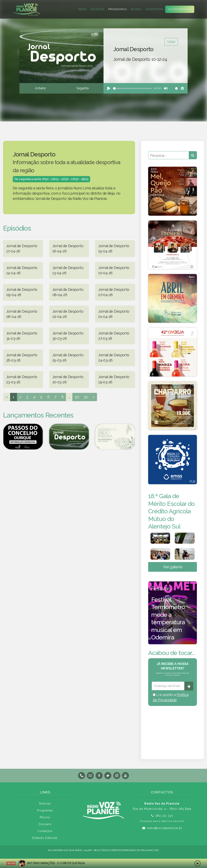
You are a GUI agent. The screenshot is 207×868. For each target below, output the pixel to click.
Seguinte (82, 88)
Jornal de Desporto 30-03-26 (68, 336)
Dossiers (45, 826)
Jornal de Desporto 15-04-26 (114, 248)
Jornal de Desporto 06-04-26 (22, 314)
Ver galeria (172, 568)
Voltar (171, 42)
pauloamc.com (150, 852)
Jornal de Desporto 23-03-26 (22, 379)
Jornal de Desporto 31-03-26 (22, 336)
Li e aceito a (171, 699)
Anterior (40, 88)
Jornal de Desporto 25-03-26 (68, 358)
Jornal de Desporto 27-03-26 (114, 336)
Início (83, 9)
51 (86, 397)
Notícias (98, 9)
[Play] (109, 88)
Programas (118, 9)
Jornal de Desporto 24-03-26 (114, 358)
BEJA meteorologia (173, 729)
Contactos (155, 9)
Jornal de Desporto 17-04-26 (22, 248)
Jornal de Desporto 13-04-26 (68, 270)
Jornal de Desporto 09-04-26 (22, 292)
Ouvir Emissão (180, 9)
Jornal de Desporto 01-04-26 (114, 314)
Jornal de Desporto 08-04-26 (68, 292)
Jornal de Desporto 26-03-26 (22, 358)
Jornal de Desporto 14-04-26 (22, 270)
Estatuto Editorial (45, 840)
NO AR (11, 863)
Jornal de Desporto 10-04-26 (114, 270)
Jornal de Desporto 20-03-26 (68, 379)
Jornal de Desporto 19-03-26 (114, 379)
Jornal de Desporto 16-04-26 (68, 248)
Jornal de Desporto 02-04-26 (68, 314)
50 (77, 397)
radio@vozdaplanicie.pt (164, 830)
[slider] (133, 88)
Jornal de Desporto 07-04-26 (114, 292)
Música (136, 9)
